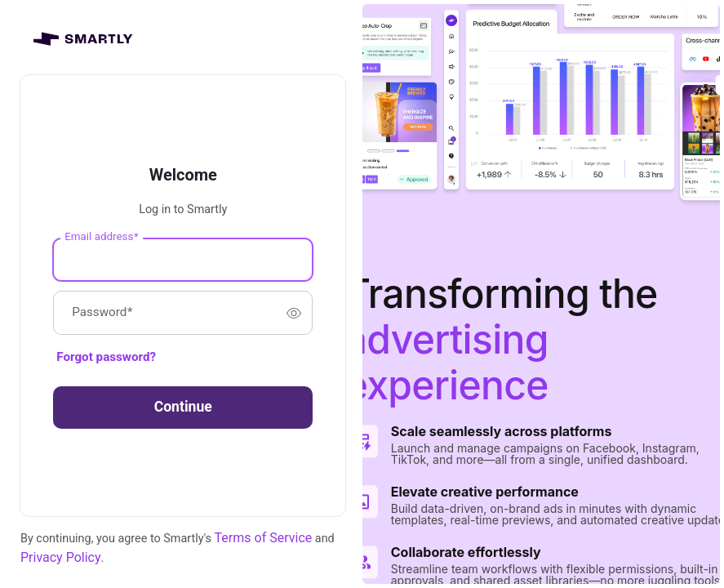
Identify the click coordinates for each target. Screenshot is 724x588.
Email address (101, 236)
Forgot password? (106, 357)
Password (102, 313)
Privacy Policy (61, 557)
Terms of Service (264, 538)
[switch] (294, 313)
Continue (183, 407)
